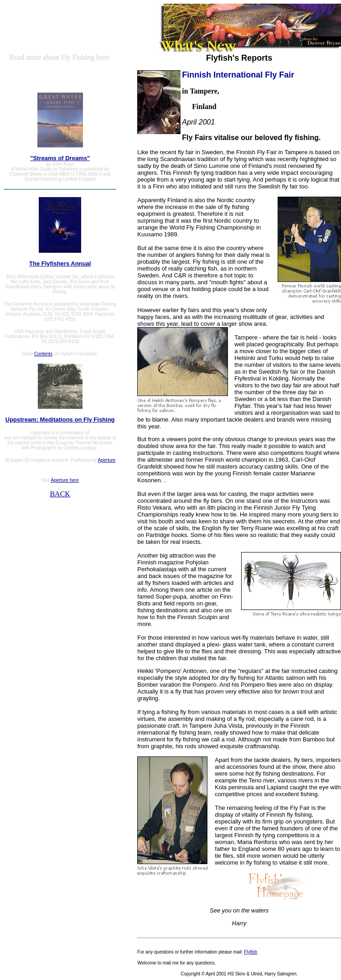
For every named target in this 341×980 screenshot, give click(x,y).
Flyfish (251, 952)
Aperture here (65, 480)
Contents (43, 354)
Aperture (107, 460)
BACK (60, 494)
